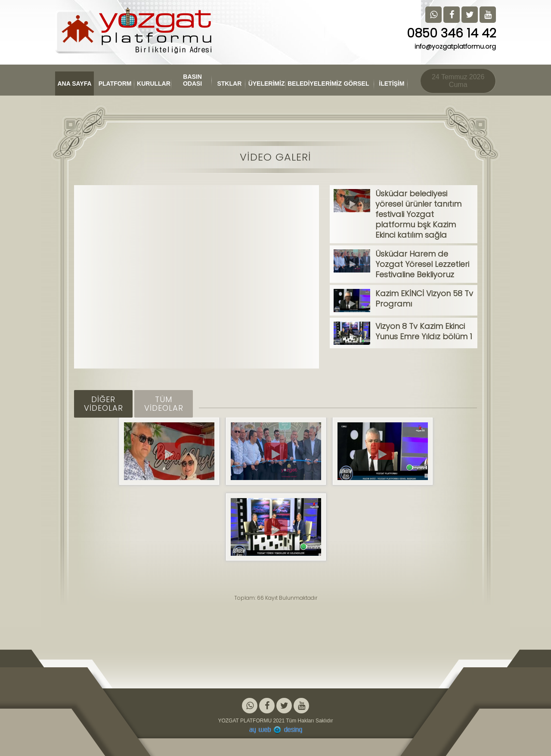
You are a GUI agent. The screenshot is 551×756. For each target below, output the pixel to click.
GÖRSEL (356, 84)
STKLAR (230, 84)
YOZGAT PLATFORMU (245, 721)
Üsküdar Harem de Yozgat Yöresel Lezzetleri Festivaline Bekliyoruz (422, 264)
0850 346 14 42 (451, 33)
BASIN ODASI (192, 80)
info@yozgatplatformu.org (455, 46)
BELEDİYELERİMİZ (312, 84)
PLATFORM (115, 84)
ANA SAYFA (75, 84)
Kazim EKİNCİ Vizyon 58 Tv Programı (424, 299)
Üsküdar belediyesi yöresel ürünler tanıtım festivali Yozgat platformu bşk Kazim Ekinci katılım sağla (418, 214)
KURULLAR (154, 84)
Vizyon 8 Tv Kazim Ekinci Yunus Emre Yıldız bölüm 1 (424, 331)
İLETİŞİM (392, 84)
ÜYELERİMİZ (267, 84)
